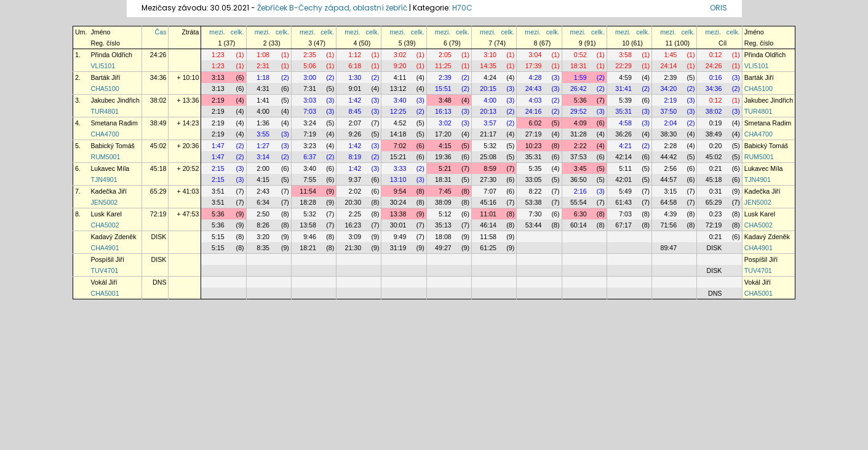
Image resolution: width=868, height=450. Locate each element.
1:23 (218, 55)
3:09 (355, 237)
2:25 (355, 214)
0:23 (716, 214)
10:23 (534, 146)
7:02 (400, 146)
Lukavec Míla (110, 168)
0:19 (716, 123)
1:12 (355, 55)
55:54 (579, 202)
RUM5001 (105, 157)
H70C (462, 8)
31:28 (579, 134)
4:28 (536, 77)
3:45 (580, 168)
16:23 (353, 225)
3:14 (263, 157)
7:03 (310, 111)
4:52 (400, 123)
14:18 (398, 134)
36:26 (623, 134)
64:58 (668, 202)
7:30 (536, 214)
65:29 (158, 191)
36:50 (579, 180)
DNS (160, 282)
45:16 (488, 202)
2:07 (355, 123)
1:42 (355, 100)
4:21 (625, 146)
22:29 (623, 66)
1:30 (355, 77)
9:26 (355, 134)
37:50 (668, 111)
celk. (237, 32)
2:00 (263, 168)
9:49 (400, 237)
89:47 (668, 248)
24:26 (158, 55)
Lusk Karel (106, 214)
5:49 (625, 191)
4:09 (580, 123)
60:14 (579, 225)
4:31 (263, 89)
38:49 (158, 123)
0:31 (716, 191)
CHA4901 (105, 248)
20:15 (488, 89)
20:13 (488, 111)
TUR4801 (105, 111)
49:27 (443, 248)
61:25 (488, 248)
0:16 (716, 77)
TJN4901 (104, 180)
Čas (161, 32)
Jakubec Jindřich (115, 100)
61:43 (623, 202)
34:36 (158, 77)
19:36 (443, 157)
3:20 (263, 237)
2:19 (218, 100)
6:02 (536, 123)
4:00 (490, 100)
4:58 (625, 123)
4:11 (400, 77)
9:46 (310, 237)
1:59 (580, 77)
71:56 (668, 225)
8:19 (355, 157)
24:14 (668, 66)
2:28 (670, 146)
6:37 (310, 157)
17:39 (534, 66)
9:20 (400, 66)
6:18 (355, 66)
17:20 (443, 134)
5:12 (445, 214)
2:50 (263, 214)
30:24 (398, 202)
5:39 (625, 100)
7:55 (310, 180)
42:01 (623, 180)
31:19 (398, 248)
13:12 (398, 89)
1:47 (218, 146)
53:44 (534, 225)
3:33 (400, 168)
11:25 (443, 66)
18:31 (579, 66)
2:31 (263, 66)
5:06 (310, 66)
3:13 (218, 77)
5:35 (536, 168)
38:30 (668, 134)
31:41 (623, 89)
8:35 (263, 248)
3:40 (400, 100)
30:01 (398, 225)
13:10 (398, 180)
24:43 (534, 89)
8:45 (355, 111)
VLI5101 (103, 66)
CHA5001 (105, 293)
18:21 (308, 248)
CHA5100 (105, 89)
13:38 (398, 214)
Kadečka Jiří (109, 191)
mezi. (217, 32)
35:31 (623, 111)
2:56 (670, 168)
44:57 (668, 180)
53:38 (534, 202)
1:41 (263, 100)
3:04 (536, 55)
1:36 (263, 123)
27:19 (534, 134)
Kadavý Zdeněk (113, 237)
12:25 (398, 111)
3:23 (310, 146)
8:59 (490, 168)
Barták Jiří (105, 77)
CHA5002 (105, 225)
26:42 (579, 89)
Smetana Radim (114, 123)
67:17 (623, 225)
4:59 (625, 77)
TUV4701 (104, 270)
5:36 (580, 100)
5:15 (218, 237)
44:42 (668, 157)
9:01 (355, 89)
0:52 (580, 55)
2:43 (263, 191)
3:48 (445, 100)
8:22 (536, 191)
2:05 (445, 55)
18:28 (308, 202)
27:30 (488, 180)
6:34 (263, 202)
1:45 (670, 55)
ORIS (719, 8)
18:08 (443, 237)
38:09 (443, 202)
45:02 (158, 146)
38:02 (158, 100)
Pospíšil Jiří (107, 259)
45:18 (158, 168)
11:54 (308, 191)
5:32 (490, 146)
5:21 (445, 168)
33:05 (534, 180)
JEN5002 (104, 202)
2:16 (580, 191)
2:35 (310, 55)
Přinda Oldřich (111, 55)
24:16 (534, 111)
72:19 (158, 214)
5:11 (625, 168)
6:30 (580, 214)
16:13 (443, 111)
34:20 (668, 89)
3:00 (310, 77)
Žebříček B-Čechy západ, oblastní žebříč (332, 8)
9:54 (400, 191)
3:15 (670, 191)
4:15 (445, 146)
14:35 (488, 66)
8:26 (263, 225)
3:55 (263, 134)
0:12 (716, 55)
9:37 (355, 180)
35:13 (443, 225)
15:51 (443, 89)
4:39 (670, 214)
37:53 (579, 157)
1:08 (263, 55)
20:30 (353, 202)
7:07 (490, 191)
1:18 (263, 77)
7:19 (310, 134)
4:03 (536, 100)
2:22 (580, 146)
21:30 (353, 248)
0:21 (716, 168)
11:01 (488, 214)
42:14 (623, 157)
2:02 (355, 191)
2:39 (445, 77)
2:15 (218, 168)
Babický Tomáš (112, 146)
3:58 (625, 55)
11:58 (488, 237)
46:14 (488, 225)
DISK (159, 237)
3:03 (310, 100)
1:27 (263, 146)
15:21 (398, 157)
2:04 (670, 123)
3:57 (490, 123)
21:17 (488, 134)
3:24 (310, 123)
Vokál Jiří (104, 282)
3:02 (400, 55)
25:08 (488, 157)
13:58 (308, 225)
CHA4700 (105, 134)
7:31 (310, 89)
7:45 (445, 191)
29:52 (579, 111)
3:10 (490, 55)
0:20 (716, 146)
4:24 (490, 77)
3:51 (218, 191)
